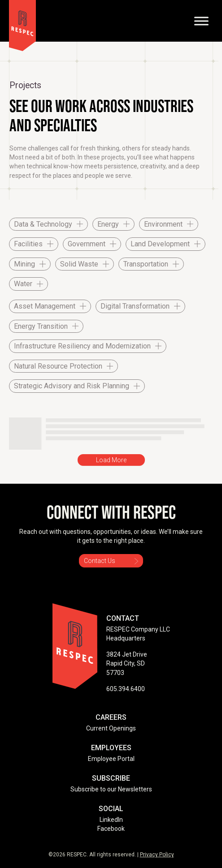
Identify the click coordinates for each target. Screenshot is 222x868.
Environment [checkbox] (163, 224)
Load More (111, 460)
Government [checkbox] (87, 244)
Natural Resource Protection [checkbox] (58, 366)
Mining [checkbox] (24, 264)
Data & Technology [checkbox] (43, 224)
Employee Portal (111, 759)
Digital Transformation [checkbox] (135, 306)
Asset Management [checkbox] (45, 306)
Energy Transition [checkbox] (41, 326)
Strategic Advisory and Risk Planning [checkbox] (72, 386)
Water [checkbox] (23, 284)
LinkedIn (111, 820)
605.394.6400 (126, 689)
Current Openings (111, 728)
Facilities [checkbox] (28, 244)
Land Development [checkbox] (160, 244)
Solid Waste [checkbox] (79, 264)
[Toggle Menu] (201, 21)
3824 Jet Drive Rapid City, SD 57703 (127, 664)
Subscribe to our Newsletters (111, 789)
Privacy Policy (157, 855)
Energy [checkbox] (108, 224)
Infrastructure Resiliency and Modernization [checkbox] (82, 346)
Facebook (111, 829)
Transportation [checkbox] (146, 264)
